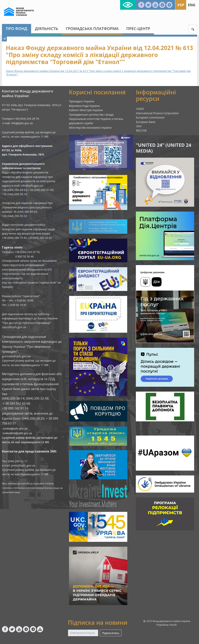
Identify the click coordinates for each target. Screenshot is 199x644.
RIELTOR (141, 130)
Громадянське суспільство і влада (91, 115)
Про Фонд (17, 29)
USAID (140, 109)
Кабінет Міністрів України (86, 110)
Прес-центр (138, 29)
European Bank (146, 122)
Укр (181, 5)
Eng (192, 5)
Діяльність (47, 29)
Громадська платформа (92, 29)
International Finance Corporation (157, 113)
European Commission (150, 117)
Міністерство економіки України (90, 128)
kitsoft (173, 625)
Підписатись (111, 633)
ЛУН (139, 126)
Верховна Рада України (84, 106)
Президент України (82, 101)
